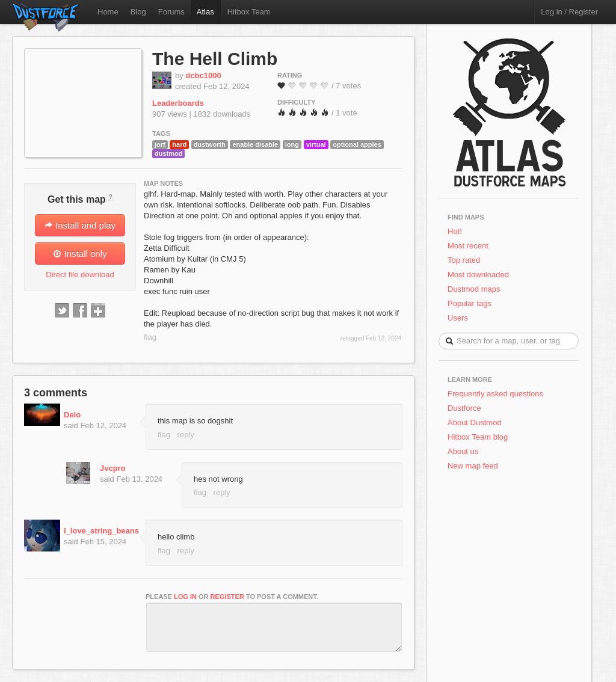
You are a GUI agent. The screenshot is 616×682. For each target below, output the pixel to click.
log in (185, 597)
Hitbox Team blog (478, 437)
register (227, 597)
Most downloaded (478, 275)
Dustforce (464, 408)
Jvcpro (113, 468)
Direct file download (80, 275)
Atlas (205, 12)
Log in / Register (569, 12)
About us (463, 451)
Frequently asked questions (495, 394)
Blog (138, 12)
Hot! (455, 231)
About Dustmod (475, 422)
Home (108, 12)
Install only (80, 253)
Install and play (80, 225)
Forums (171, 12)
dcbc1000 (203, 75)
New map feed (475, 466)
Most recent (468, 246)
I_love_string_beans (101, 531)
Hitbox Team (249, 12)
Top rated (464, 260)
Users (458, 318)
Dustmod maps (474, 289)
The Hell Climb (215, 59)
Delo (72, 415)
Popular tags (470, 303)
